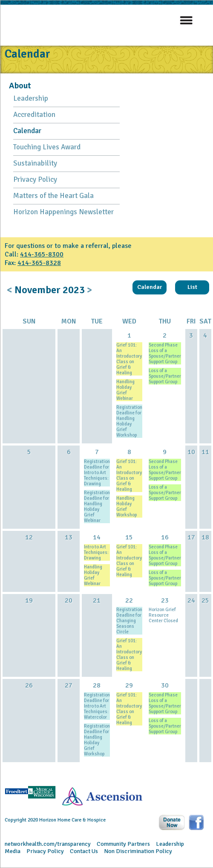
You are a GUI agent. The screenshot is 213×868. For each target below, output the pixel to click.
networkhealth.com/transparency (48, 844)
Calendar (27, 131)
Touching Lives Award (47, 147)
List (192, 287)
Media (13, 851)
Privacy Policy (35, 179)
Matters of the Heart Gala (53, 196)
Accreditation (34, 115)
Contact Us (84, 851)
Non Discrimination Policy (138, 851)
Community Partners (123, 844)
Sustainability (35, 163)
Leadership (31, 98)
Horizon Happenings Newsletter (63, 212)
